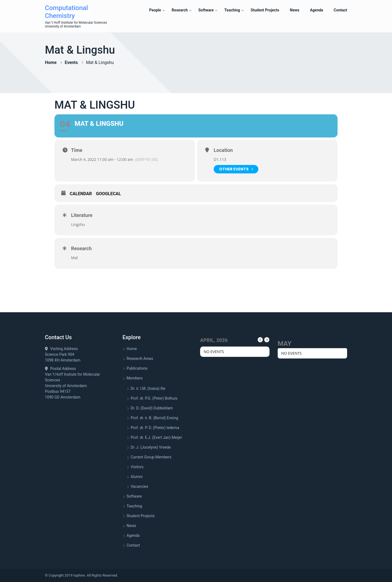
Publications (137, 368)
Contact (340, 10)
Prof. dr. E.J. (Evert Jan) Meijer (156, 437)
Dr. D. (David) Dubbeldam (152, 408)
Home (51, 62)
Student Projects (265, 10)
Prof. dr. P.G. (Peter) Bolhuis (154, 398)
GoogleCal (109, 194)
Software (206, 10)
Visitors (137, 467)
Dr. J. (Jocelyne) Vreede (151, 447)
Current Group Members (151, 457)
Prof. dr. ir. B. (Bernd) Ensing (154, 418)
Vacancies (139, 486)
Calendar (81, 194)
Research (180, 10)
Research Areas (140, 359)
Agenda (317, 10)
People (155, 10)
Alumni (137, 477)
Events (71, 62)
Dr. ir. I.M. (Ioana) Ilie (148, 388)
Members (135, 378)
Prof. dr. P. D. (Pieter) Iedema (155, 428)
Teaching (232, 10)
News (295, 10)
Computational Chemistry (66, 12)
